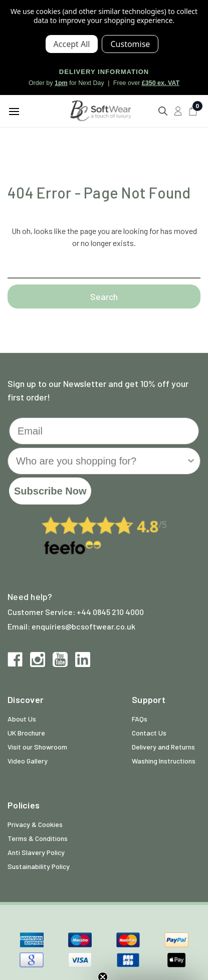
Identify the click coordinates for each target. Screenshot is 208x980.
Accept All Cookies (72, 44)
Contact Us (149, 733)
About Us (22, 719)
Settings (130, 44)
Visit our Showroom (37, 747)
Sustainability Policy (39, 866)
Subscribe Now (50, 491)
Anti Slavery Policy (36, 852)
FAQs (140, 719)
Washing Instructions (164, 761)
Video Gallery (28, 761)
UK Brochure (26, 733)
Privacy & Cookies (35, 824)
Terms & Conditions (38, 838)
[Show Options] (191, 461)
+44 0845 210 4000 (110, 612)
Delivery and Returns (163, 747)
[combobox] (101, 461)
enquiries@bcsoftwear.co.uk (83, 626)
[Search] (163, 111)
